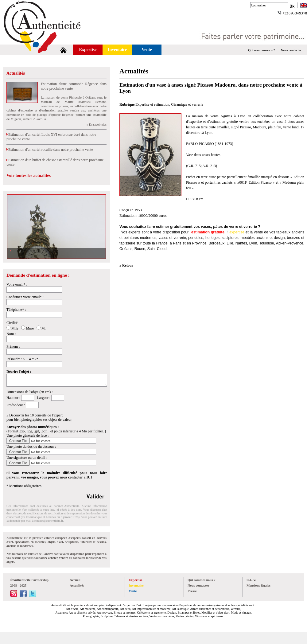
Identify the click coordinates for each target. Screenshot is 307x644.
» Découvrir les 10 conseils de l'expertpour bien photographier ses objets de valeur (39, 417)
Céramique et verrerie (187, 104)
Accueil (75, 580)
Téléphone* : (16, 310)
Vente (147, 50)
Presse (192, 591)
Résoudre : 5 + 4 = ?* (22, 359)
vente (258, 232)
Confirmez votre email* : (25, 297)
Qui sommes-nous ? (261, 50)
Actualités (16, 73)
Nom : (11, 334)
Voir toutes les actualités (29, 176)
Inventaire (117, 50)
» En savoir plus (97, 125)
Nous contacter (291, 50)
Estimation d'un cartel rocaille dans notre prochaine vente (50, 150)
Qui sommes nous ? (202, 580)
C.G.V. (251, 580)
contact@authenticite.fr (49, 521)
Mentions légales (258, 585)
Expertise (88, 50)
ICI (89, 477)
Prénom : (13, 346)
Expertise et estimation (152, 104)
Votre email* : (17, 284)
